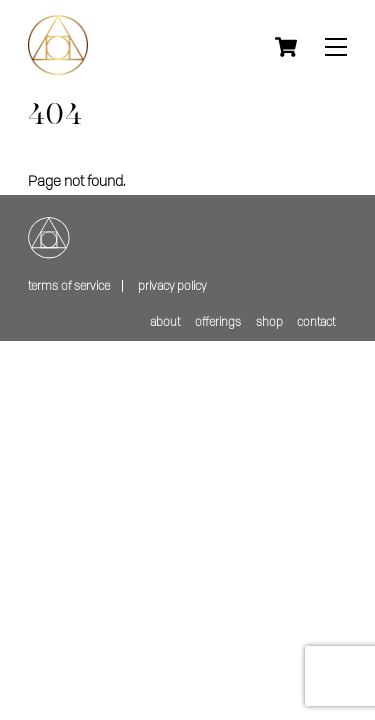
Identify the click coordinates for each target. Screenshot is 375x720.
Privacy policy (172, 285)
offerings (218, 321)
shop (269, 321)
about (165, 321)
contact (316, 321)
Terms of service (69, 285)
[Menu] (336, 47)
